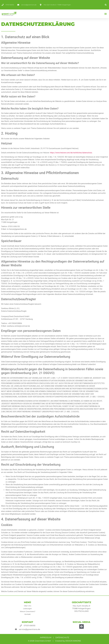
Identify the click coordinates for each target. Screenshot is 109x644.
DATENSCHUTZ (62, 637)
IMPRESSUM (46, 637)
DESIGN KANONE (73, 641)
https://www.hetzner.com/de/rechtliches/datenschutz (71, 153)
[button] (106, 5)
